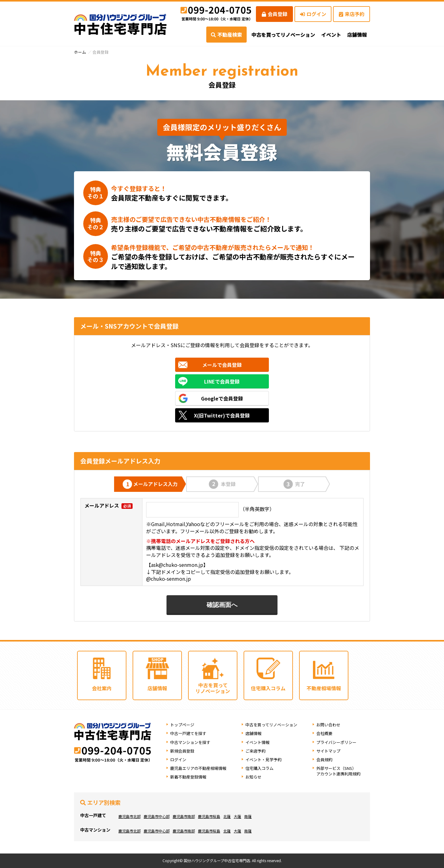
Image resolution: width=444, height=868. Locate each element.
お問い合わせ (328, 725)
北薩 (227, 816)
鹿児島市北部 (129, 816)
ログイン (313, 14)
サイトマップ (328, 751)
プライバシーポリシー (336, 742)
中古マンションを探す (190, 742)
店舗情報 (253, 734)
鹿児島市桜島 (209, 816)
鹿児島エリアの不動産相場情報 (198, 768)
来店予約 (352, 14)
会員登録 (275, 14)
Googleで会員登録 (222, 398)
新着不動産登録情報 (188, 777)
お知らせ (253, 777)
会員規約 (324, 760)
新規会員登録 (182, 751)
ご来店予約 (255, 751)
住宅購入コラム (259, 768)
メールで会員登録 (222, 365)
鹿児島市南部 (184, 816)
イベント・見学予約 (263, 760)
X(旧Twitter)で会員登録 (222, 415)
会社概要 (324, 734)
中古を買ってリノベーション (283, 35)
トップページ (182, 725)
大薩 (237, 816)
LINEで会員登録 (222, 381)
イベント (331, 35)
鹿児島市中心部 (157, 816)
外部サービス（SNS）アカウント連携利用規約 (338, 771)
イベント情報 (257, 742)
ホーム (80, 52)
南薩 (248, 816)
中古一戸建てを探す (188, 734)
